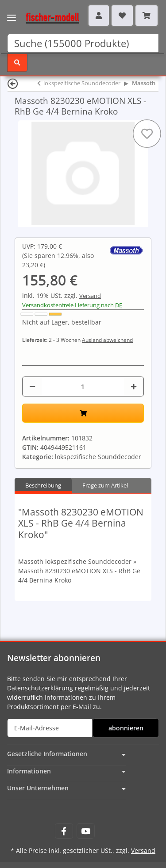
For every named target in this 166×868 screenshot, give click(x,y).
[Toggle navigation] (12, 12)
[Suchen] (83, 43)
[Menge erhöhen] (134, 386)
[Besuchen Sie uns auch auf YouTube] (86, 831)
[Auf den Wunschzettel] (147, 134)
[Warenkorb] (147, 16)
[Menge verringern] (32, 386)
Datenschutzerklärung (40, 688)
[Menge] (83, 386)
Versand (90, 296)
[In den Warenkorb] (83, 413)
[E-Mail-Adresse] (50, 728)
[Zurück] (13, 83)
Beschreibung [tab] (43, 485)
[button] (99, 16)
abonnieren (126, 728)
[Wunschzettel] (122, 16)
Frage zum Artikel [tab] (105, 485)
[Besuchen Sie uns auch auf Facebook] (64, 831)
